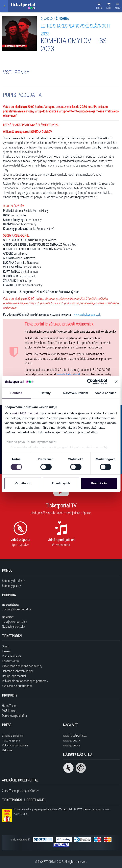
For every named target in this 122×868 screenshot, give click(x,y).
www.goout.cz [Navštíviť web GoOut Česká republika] (72, 745)
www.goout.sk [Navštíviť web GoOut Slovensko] (72, 740)
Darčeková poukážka (14, 715)
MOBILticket (9, 710)
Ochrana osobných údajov (18, 671)
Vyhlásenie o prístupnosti (17, 686)
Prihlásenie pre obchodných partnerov (25, 681)
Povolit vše (99, 483)
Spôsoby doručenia (14, 581)
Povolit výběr (61, 483)
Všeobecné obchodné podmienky (22, 666)
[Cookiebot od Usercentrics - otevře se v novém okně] (90, 382)
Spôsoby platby (11, 586)
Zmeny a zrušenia (12, 735)
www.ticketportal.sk (69, 374)
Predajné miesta (12, 656)
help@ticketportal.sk (14, 621)
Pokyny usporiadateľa (15, 745)
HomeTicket (9, 706)
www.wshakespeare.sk (87, 314)
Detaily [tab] (46, 393)
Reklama (7, 750)
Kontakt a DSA (11, 661)
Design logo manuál (14, 676)
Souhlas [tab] (16, 393)
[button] (109, 6)
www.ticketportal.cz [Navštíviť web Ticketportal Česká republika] (75, 735)
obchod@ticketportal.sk (17, 609)
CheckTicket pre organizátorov (20, 790)
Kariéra (6, 651)
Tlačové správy (11, 740)
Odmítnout (23, 483)
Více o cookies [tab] (106, 393)
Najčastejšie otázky (13, 626)
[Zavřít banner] (116, 382)
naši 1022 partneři (26, 413)
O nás (5, 646)
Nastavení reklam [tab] (76, 393)
